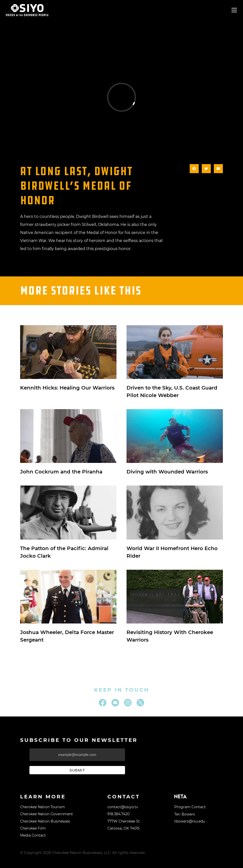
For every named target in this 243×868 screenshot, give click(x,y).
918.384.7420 (118, 814)
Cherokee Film (33, 828)
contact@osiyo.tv (123, 807)
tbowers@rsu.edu (190, 821)
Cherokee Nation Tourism (43, 807)
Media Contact (33, 835)
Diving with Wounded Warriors (167, 472)
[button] (194, 169)
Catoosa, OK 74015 (124, 828)
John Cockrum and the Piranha (61, 472)
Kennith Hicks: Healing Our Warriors (67, 388)
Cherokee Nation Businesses (45, 821)
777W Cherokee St (124, 821)
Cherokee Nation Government (47, 814)
